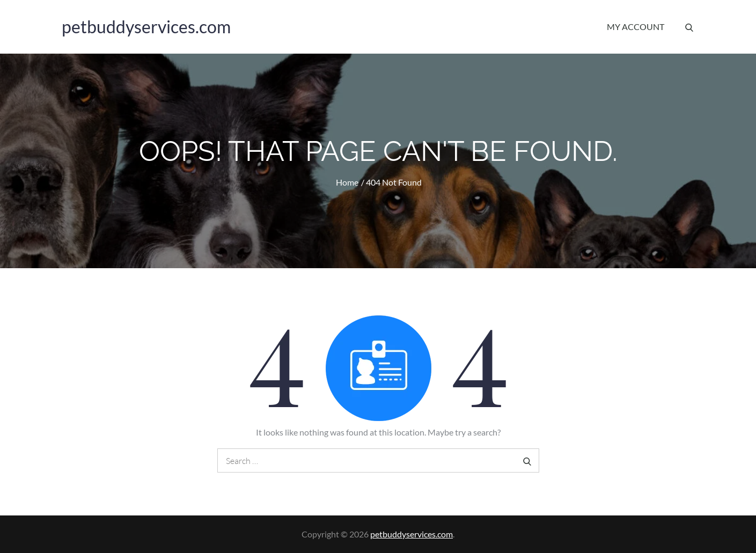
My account (636, 27)
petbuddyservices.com (146, 27)
